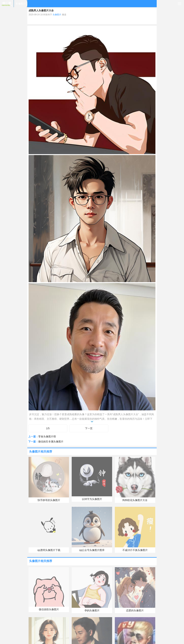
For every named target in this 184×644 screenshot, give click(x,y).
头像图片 (21, 4)
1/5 (48, 428)
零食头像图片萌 (47, 436)
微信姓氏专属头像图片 (51, 442)
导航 (180, 4)
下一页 (89, 428)
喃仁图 (7, 4)
